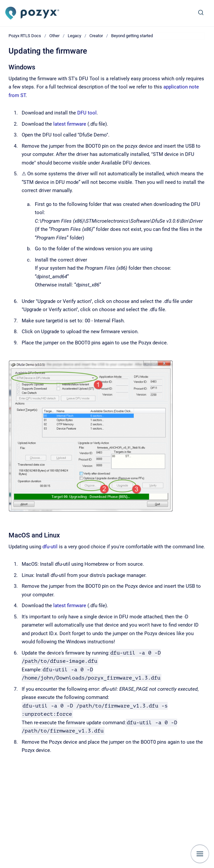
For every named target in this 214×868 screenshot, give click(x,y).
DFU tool (87, 113)
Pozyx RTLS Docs (25, 36)
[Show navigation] (200, 854)
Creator (96, 36)
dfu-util (50, 547)
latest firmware (70, 124)
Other (54, 36)
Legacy (74, 36)
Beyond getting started (132, 36)
